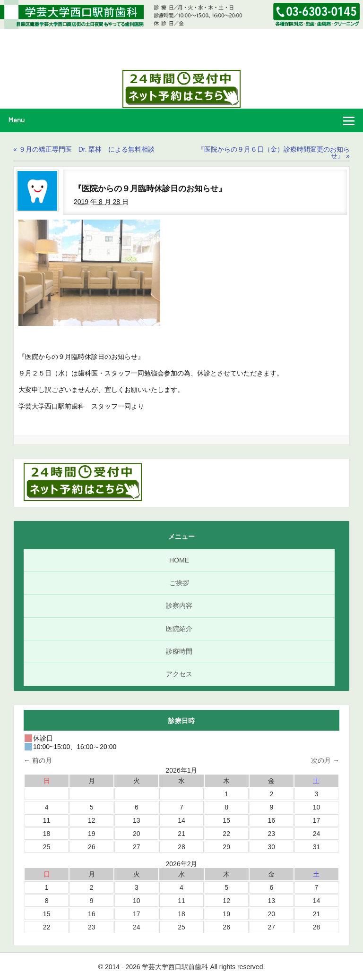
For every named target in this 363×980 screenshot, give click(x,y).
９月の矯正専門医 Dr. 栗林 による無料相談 (84, 149)
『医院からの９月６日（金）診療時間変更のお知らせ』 (274, 153)
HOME (179, 560)
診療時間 (179, 651)
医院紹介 (179, 629)
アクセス (179, 674)
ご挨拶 (179, 583)
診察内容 (179, 605)
